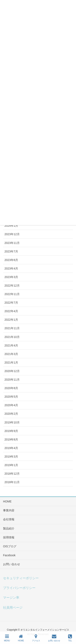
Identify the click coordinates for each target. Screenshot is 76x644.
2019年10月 (12, 422)
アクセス (36, 638)
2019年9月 (11, 431)
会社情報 (9, 519)
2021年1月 (11, 363)
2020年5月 (11, 397)
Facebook (9, 555)
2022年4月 (11, 311)
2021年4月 (11, 345)
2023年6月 (11, 260)
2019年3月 (11, 457)
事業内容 (9, 510)
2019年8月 (11, 439)
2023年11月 (12, 243)
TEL (70, 638)
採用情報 (9, 537)
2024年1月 (11, 226)
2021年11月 (12, 328)
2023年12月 (12, 234)
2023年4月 (11, 268)
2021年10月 (12, 337)
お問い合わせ (12, 564)
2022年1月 (11, 320)
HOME (7, 501)
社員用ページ (13, 608)
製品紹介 (9, 528)
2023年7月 (11, 251)
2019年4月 (11, 448)
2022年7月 (11, 303)
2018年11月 (12, 482)
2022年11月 (12, 294)
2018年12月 (12, 474)
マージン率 (11, 598)
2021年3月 (11, 354)
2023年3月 (11, 277)
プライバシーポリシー (19, 588)
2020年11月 (12, 380)
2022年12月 (12, 286)
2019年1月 (11, 465)
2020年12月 (12, 371)
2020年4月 (11, 405)
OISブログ (10, 546)
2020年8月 (11, 388)
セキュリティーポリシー (21, 578)
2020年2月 (11, 414)
